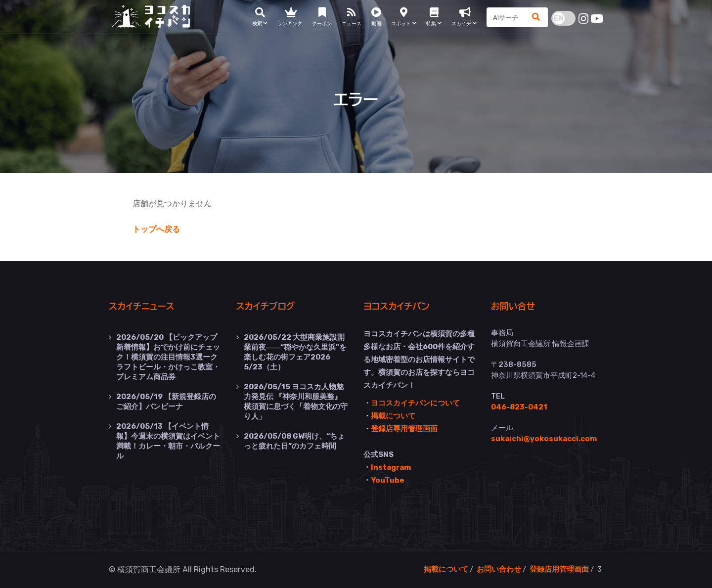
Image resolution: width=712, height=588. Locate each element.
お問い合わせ (499, 569)
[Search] (506, 17)
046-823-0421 (519, 407)
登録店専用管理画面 (404, 429)
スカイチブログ (266, 307)
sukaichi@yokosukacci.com (544, 439)
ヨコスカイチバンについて (415, 403)
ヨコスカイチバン (397, 307)
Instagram (391, 467)
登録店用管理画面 (559, 569)
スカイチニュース (142, 307)
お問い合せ (513, 307)
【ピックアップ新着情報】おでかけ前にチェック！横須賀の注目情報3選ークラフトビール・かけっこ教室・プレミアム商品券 (168, 357)
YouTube (388, 480)
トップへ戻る (156, 229)
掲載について (393, 416)
